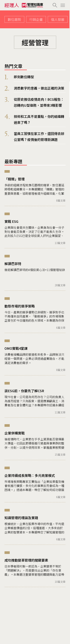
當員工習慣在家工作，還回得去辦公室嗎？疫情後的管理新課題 (39, 136)
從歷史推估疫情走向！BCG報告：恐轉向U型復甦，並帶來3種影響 (39, 102)
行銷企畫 (36, 19)
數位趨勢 (14, 19)
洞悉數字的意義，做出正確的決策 (39, 88)
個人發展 (58, 19)
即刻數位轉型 (24, 77)
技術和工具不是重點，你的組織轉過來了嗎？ (39, 119)
